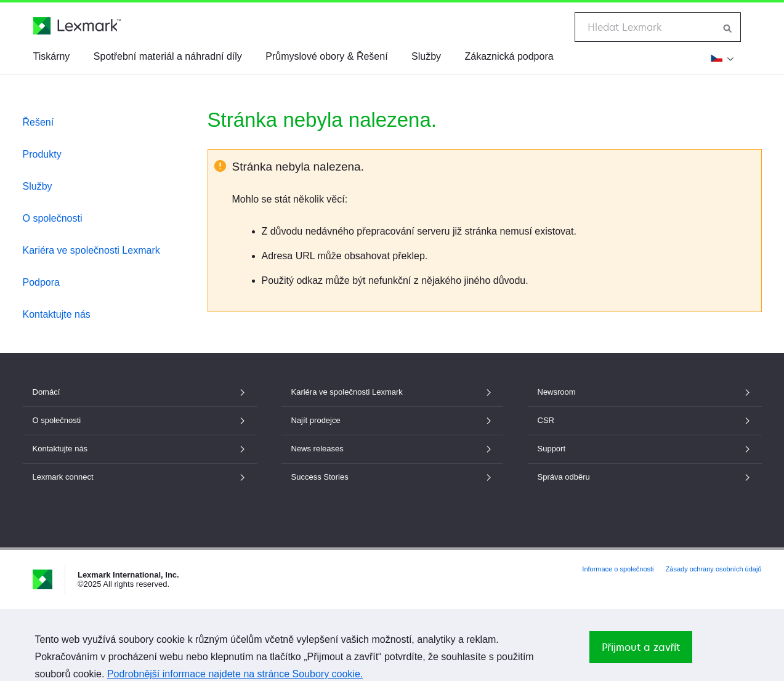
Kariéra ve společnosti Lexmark (91, 250)
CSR (645, 420)
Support (645, 449)
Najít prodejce (392, 420)
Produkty (42, 154)
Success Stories (392, 477)
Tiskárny (52, 56)
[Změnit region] (721, 58)
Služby (426, 56)
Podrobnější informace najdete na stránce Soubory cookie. (235, 674)
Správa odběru (645, 477)
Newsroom (645, 392)
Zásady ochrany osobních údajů (714, 569)
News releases (392, 449)
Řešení (38, 122)
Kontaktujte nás (57, 314)
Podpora (42, 282)
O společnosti (53, 218)
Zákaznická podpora (509, 56)
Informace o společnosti (618, 569)
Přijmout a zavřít (641, 647)
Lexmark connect (140, 477)
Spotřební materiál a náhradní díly (168, 56)
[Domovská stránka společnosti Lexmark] (77, 26)
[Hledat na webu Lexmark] (728, 27)
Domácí (140, 392)
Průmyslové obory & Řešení (326, 56)
